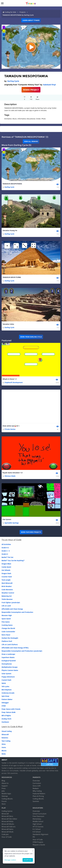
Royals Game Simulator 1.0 (12, 473)
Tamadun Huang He (10, 230)
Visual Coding (7, 731)
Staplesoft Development (14, 382)
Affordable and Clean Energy (12, 609)
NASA (4, 683)
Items (4, 747)
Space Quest (6, 619)
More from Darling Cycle (31, 337)
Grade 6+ (5, 554)
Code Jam (5, 834)
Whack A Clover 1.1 (10, 379)
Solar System (6, 674)
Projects (23, 12)
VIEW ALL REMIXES (31, 141)
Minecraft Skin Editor (9, 819)
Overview (36, 781)
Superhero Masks (8, 657)
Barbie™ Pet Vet (7, 557)
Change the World (8, 628)
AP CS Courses (38, 827)
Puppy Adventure (8, 677)
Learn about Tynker (31, 20)
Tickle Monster (7, 599)
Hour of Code (7, 837)
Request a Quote (39, 845)
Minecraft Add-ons (9, 827)
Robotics (5, 738)
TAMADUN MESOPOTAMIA (12, 184)
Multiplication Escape (10, 667)
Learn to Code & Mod (12, 727)
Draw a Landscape (8, 654)
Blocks (4, 751)
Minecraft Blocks (8, 824)
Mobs (4, 754)
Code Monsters (7, 590)
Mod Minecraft (7, 583)
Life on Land (6, 606)
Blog (3, 781)
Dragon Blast (6, 564)
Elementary (37, 819)
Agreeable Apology (12, 523)
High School (37, 824)
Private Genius (10, 429)
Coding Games (7, 811)
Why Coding (37, 791)
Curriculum (37, 783)
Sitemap (5, 796)
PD (34, 837)
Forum (4, 801)
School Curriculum (40, 814)
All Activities (6, 544)
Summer (36, 801)
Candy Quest (6, 567)
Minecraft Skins (7, 816)
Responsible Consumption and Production (17, 612)
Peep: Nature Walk (9, 712)
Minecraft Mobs (7, 821)
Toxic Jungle (6, 580)
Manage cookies (10, 860)
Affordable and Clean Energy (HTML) (15, 648)
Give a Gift (37, 786)
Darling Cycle (13, 81)
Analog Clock (6, 719)
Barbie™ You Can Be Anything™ (13, 560)
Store (4, 804)
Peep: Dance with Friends (11, 709)
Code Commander (8, 632)
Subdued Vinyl (49, 85)
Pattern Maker (7, 699)
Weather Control (8, 593)
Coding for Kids (10, 12)
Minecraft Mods (7, 832)
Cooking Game (7, 625)
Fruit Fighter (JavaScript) (11, 602)
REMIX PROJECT (31, 90)
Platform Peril (7, 641)
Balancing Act (7, 596)
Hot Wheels (6, 570)
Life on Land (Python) (10, 644)
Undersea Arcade (8, 693)
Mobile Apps (6, 794)
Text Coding (6, 741)
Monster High (7, 615)
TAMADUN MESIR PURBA (12, 277)
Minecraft (5, 734)
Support (5, 786)
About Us (5, 783)
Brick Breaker (7, 586)
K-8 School (37, 832)
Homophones (7, 664)
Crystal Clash (6, 680)
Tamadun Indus (8, 324)
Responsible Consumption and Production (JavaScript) (22, 651)
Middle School (38, 821)
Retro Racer (6, 635)
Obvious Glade (10, 476)
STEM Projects (38, 842)
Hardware (5, 722)
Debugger (5, 703)
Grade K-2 (5, 548)
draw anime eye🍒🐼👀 (11, 426)
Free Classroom (38, 816)
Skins (4, 744)
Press (4, 788)
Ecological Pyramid (9, 661)
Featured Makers (39, 794)
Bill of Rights (6, 716)
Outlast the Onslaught (10, 638)
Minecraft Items (7, 829)
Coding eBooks (7, 799)
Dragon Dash (6, 573)
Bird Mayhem (7, 690)
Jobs (3, 791)
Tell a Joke (5, 686)
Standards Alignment (40, 834)
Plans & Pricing (38, 796)
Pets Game (6, 622)
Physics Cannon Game (10, 670)
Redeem (36, 788)
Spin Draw (5, 696)
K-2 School (37, 829)
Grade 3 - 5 (6, 551)
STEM (4, 706)
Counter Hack (7, 577)
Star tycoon (7, 519)
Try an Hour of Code (11, 540)
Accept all (28, 860)
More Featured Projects (31, 532)
